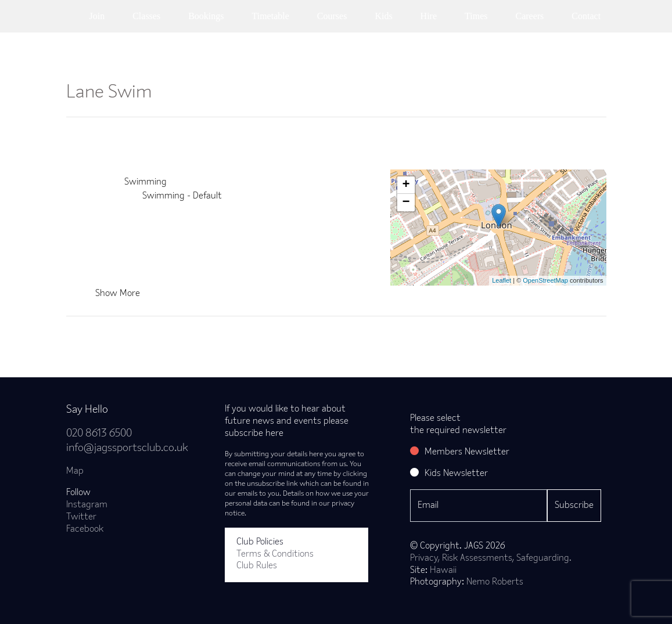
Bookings (206, 16)
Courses (332, 16)
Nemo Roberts (495, 582)
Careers (529, 16)
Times (476, 16)
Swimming (145, 182)
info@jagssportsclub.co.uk (127, 448)
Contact (586, 16)
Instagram (87, 505)
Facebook (85, 529)
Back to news (112, 335)
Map (75, 471)
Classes (146, 16)
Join (97, 16)
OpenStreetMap (545, 280)
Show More (118, 294)
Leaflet (502, 280)
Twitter (81, 517)
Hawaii (443, 571)
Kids (383, 16)
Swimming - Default (182, 196)
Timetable (271, 16)
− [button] (406, 203)
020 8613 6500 (99, 434)
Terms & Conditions (275, 554)
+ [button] (406, 185)
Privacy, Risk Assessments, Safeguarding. (491, 558)
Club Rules (257, 566)
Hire (429, 16)
